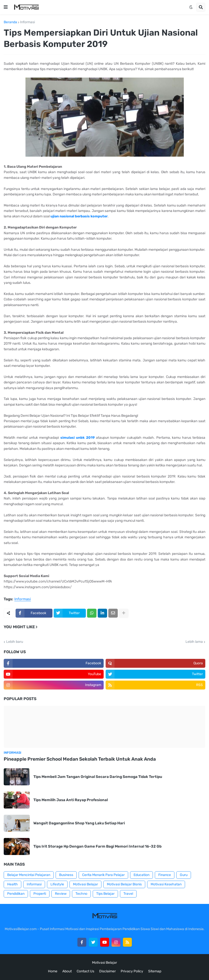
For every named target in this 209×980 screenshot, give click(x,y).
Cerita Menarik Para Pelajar (103, 875)
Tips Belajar (105, 894)
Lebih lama (194, 642)
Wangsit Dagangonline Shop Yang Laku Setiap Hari (79, 823)
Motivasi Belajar (85, 884)
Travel (128, 894)
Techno (81, 894)
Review (61, 894)
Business (66, 875)
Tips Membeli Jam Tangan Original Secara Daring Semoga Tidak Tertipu (98, 777)
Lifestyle (57, 884)
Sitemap (155, 971)
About (67, 971)
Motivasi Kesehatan (166, 884)
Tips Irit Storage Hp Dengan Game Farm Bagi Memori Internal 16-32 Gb (97, 846)
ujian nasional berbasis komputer (79, 216)
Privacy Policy (132, 971)
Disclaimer (107, 971)
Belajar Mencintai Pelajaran (29, 875)
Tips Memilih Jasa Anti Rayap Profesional (71, 800)
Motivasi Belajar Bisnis (124, 884)
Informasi (27, 22)
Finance (165, 875)
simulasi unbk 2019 (78, 438)
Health (12, 884)
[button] (6, 7)
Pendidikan (16, 894)
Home (53, 971)
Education (141, 875)
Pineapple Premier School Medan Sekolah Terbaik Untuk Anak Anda (80, 759)
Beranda (10, 22)
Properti (40, 894)
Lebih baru (15, 642)
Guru (184, 875)
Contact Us (85, 971)
